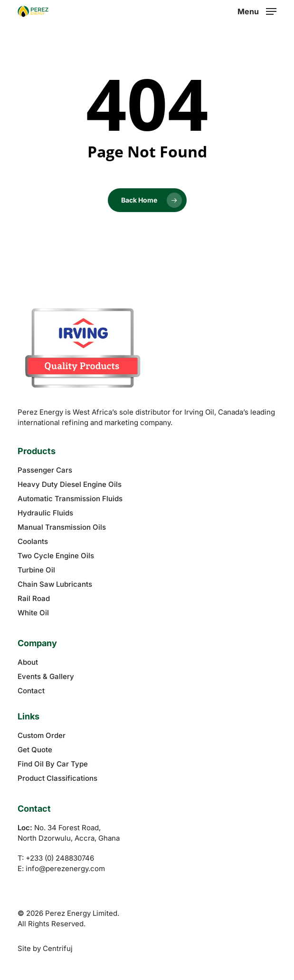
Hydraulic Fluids (45, 513)
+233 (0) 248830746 (60, 858)
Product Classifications (57, 778)
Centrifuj (58, 948)
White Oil (33, 613)
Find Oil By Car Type (53, 764)
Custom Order (42, 735)
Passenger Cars (45, 470)
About (28, 662)
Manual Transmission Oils (62, 527)
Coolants (33, 541)
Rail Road (34, 598)
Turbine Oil (36, 570)
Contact (31, 691)
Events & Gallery (46, 676)
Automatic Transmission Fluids (70, 499)
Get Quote (35, 750)
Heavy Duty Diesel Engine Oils (70, 484)
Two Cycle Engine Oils (56, 556)
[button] (257, 11)
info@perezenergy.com (65, 868)
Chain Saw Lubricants (55, 584)
